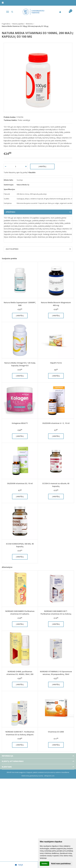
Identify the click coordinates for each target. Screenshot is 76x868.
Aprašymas (10, 212)
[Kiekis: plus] (26, 166)
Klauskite (32, 172)
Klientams (7, 767)
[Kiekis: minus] (5, 166)
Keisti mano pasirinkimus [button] (61, 864)
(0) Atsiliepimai (12, 249)
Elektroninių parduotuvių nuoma (32, 776)
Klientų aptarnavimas (13, 761)
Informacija (8, 756)
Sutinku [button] (45, 864)
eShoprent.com (49, 776)
